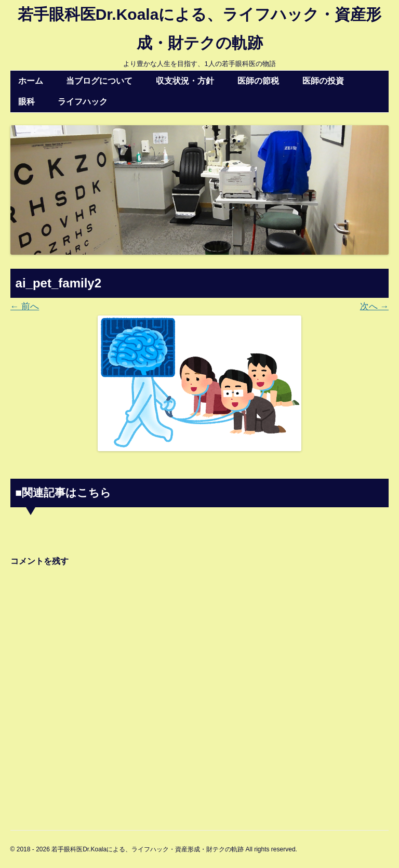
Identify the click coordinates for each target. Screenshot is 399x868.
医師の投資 (323, 81)
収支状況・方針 (185, 81)
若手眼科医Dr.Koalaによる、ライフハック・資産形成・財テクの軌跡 (200, 29)
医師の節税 (258, 81)
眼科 (26, 102)
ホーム (31, 81)
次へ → (375, 306)
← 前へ (25, 306)
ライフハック (83, 102)
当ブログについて (99, 81)
